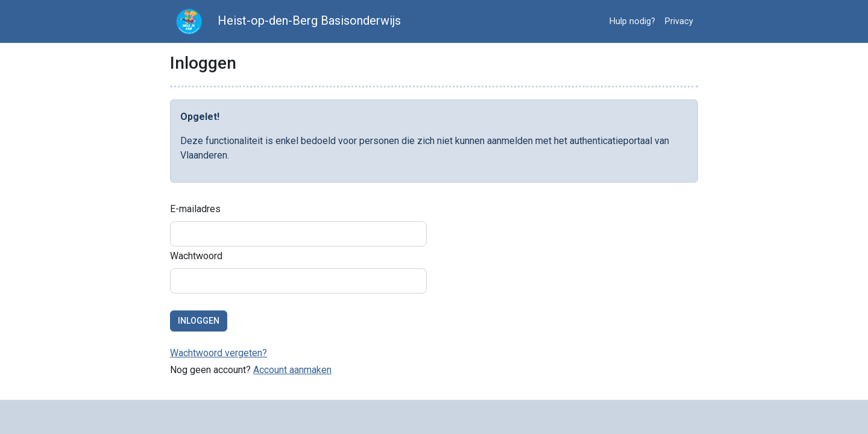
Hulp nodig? (632, 21)
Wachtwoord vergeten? (219, 353)
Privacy (679, 21)
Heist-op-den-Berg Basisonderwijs (285, 21)
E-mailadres (195, 209)
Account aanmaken (292, 370)
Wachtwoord (196, 256)
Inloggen (199, 321)
